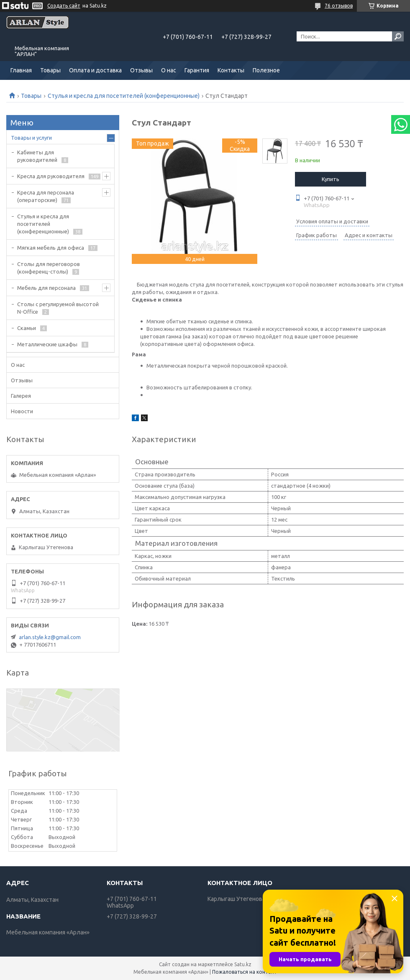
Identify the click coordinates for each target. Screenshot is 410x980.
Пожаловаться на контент (245, 972)
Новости (22, 411)
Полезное (266, 70)
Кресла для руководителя (51, 176)
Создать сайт (64, 6)
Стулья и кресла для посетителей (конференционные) (124, 96)
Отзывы (141, 70)
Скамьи (27, 328)
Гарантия (197, 70)
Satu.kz (243, 964)
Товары (50, 70)
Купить (331, 179)
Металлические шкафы (47, 344)
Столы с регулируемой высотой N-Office (58, 308)
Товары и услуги (31, 138)
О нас (169, 70)
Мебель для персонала (46, 288)
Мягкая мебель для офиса (51, 248)
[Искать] (398, 36)
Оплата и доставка (95, 70)
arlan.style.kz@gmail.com (50, 637)
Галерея (21, 396)
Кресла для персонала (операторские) (46, 196)
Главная (21, 70)
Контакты (231, 70)
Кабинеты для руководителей (37, 156)
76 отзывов (339, 6)
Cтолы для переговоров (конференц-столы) (49, 268)
